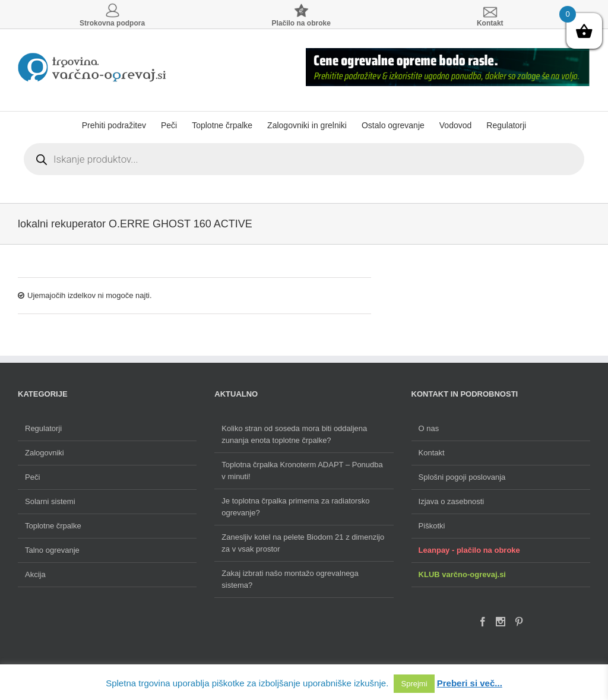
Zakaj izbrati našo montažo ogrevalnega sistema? (290, 579)
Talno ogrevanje (52, 550)
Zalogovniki (45, 453)
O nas (429, 428)
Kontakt (432, 453)
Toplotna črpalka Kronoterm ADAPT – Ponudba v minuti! (302, 471)
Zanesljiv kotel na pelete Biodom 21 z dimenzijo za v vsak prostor (303, 543)
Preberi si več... (470, 683)
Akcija (35, 574)
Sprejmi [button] (414, 684)
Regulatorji (43, 428)
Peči (32, 477)
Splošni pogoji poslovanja (462, 477)
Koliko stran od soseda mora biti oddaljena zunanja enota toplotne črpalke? (294, 434)
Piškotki (432, 526)
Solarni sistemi (50, 501)
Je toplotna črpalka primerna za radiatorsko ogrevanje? (295, 507)
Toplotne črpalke (53, 526)
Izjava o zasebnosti (452, 501)
